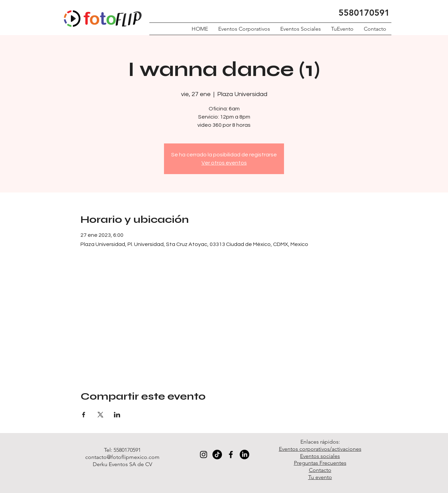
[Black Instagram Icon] (204, 455)
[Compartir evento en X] (100, 415)
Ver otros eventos (224, 163)
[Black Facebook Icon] (231, 455)
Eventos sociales (320, 456)
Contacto (320, 470)
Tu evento (320, 477)
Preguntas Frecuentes (320, 463)
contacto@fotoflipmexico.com (122, 457)
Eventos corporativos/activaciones (320, 449)
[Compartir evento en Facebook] (84, 415)
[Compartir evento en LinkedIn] (117, 415)
